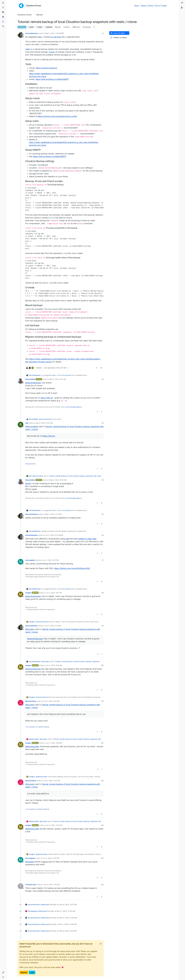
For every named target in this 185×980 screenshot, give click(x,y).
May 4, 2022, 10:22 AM (44, 423)
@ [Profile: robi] (28, 483)
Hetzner (47, 727)
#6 (103, 535)
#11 (103, 701)
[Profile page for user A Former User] (21, 886)
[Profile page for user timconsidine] (21, 381)
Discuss (22, 27)
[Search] (3, 26)
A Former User (31, 885)
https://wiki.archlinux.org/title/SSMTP (52, 79)
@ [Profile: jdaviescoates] (32, 746)
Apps (137, 6)
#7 (103, 560)
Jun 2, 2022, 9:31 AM (53, 535)
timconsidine (30, 379)
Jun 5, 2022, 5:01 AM (53, 626)
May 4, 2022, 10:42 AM (58, 480)
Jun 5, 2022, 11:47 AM (54, 825)
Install (164, 6)
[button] (3, 972)
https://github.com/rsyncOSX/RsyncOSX (72, 568)
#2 (103, 379)
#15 (102, 858)
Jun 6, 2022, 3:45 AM (52, 885)
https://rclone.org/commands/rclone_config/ (57, 116)
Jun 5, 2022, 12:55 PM (51, 858)
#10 (102, 665)
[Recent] (3, 8)
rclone (52, 52)
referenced (45, 904)
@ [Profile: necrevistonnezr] (33, 383)
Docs (157, 6)
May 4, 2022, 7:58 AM (53, 33)
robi (27, 423)
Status (144, 6)
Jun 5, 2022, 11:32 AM (52, 781)
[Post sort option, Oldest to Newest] (119, 38)
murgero (28, 593)
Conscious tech (30, 464)
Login (32, 972)
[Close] (101, 944)
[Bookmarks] (3, 22)
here (40, 37)
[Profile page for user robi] (21, 425)
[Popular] (3, 17)
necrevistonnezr (31, 33)
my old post (56, 37)
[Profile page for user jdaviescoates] (21, 703)
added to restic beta (87, 539)
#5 (103, 514)
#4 (103, 480)
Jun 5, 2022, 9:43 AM (52, 701)
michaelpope (33, 911)
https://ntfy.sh (47, 398)
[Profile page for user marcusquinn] (21, 562)
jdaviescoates (31, 701)
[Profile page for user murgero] (21, 594)
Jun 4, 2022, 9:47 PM (54, 593)
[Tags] (3, 12)
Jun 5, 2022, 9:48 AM (54, 743)
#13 (102, 781)
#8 (103, 593)
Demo (151, 6)
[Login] (182, 3)
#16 (102, 885)
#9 (103, 626)
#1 (103, 33)
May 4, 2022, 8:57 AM (58, 379)
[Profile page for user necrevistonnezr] (21, 35)
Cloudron (32, 727)
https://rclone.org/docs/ (46, 68)
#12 (102, 743)
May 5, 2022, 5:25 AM (53, 514)
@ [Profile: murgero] (30, 629)
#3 (103, 423)
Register (24, 972)
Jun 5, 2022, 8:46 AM (54, 665)
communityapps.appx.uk (74, 407)
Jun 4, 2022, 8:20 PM (51, 560)
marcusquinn (30, 560)
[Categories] (3, 3)
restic (28, 49)
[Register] (182, 8)
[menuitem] (182, 3)
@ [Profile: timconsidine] (32, 426)
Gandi (40, 727)
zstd (67, 539)
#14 (102, 825)
